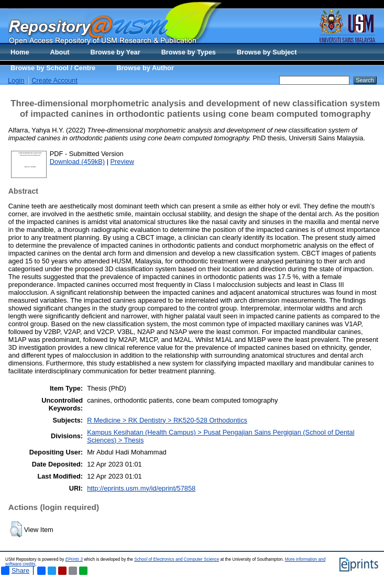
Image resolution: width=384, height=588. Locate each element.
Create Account (54, 80)
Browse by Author (145, 68)
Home (20, 52)
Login (16, 80)
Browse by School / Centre (53, 68)
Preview (123, 162)
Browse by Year (116, 52)
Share (15, 571)
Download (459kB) (77, 162)
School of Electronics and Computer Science (177, 559)
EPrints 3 (74, 559)
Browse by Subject (267, 52)
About (60, 52)
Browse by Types (189, 52)
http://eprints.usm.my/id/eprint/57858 (141, 488)
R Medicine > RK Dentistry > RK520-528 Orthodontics (167, 420)
